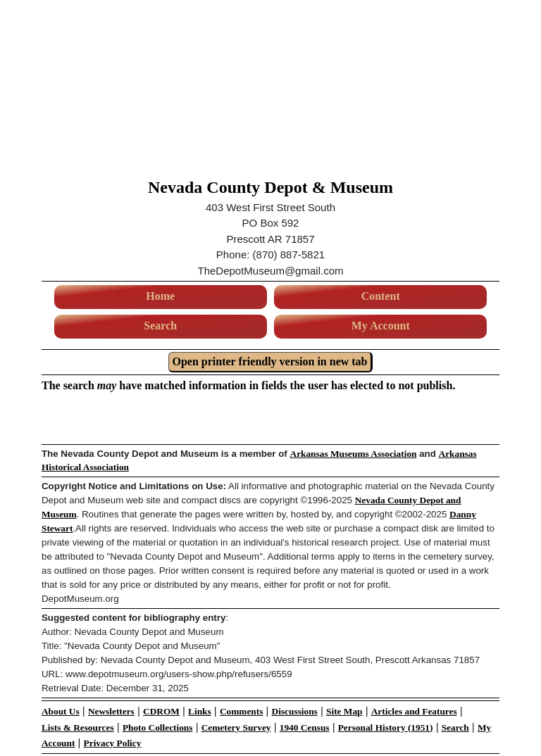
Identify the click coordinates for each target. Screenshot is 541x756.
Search (160, 326)
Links (200, 711)
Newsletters (111, 711)
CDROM (161, 711)
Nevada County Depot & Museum (270, 187)
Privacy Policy (113, 743)
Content (381, 296)
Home (160, 296)
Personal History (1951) (386, 727)
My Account (381, 326)
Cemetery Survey (236, 727)
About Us (61, 711)
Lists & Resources (78, 727)
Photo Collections (158, 727)
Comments (241, 711)
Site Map (344, 711)
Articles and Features (414, 711)
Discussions (295, 711)
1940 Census (305, 727)
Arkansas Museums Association (354, 454)
